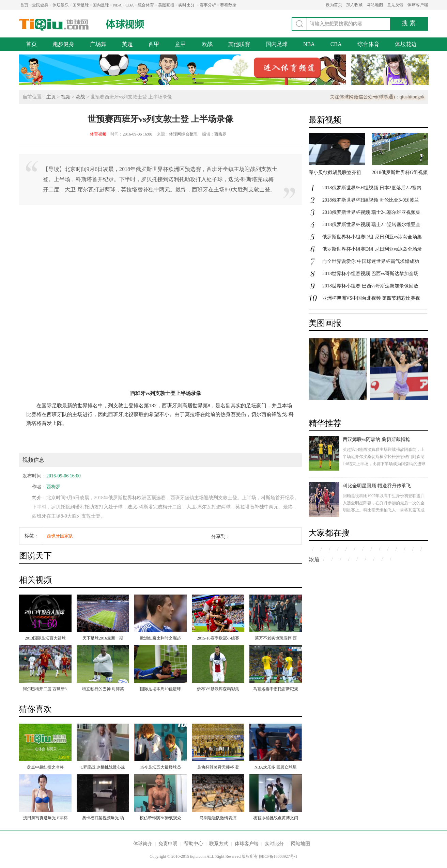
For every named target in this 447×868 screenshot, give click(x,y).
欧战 (207, 44)
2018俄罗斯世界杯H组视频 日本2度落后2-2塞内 (372, 188)
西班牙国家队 (60, 536)
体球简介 (143, 844)
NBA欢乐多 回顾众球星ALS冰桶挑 (276, 768)
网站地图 (375, 5)
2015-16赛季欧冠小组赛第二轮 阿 (218, 639)
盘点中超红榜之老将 (45, 767)
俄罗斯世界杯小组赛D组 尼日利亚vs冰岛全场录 (372, 249)
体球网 (54, 25)
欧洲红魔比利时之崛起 (160, 638)
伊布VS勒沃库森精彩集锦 (218, 690)
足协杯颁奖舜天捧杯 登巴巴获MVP (218, 768)
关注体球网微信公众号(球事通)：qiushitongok (377, 97)
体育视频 (98, 134)
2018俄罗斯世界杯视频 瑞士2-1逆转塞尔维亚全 (371, 225)
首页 (24, 5)
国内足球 (101, 5)
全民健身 (40, 5)
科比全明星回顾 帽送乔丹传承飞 (377, 486)
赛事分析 (208, 5)
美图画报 (166, 5)
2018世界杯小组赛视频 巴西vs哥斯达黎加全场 (370, 274)
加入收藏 (354, 5)
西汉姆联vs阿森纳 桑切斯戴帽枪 (376, 439)
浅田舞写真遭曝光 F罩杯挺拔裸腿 (45, 819)
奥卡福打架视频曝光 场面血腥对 (103, 819)
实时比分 (186, 5)
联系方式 (219, 844)
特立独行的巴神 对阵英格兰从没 (103, 690)
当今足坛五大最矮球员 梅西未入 (160, 768)
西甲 (154, 44)
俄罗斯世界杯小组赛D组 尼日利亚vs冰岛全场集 (372, 237)
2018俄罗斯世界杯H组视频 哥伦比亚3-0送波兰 (371, 200)
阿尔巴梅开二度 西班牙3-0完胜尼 (45, 690)
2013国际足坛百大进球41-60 (45, 639)
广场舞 (98, 44)
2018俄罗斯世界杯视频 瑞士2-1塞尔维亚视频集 (371, 212)
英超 (127, 44)
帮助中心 (194, 844)
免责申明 (168, 844)
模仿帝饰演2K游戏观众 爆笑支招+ (161, 819)
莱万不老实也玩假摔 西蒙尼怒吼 (276, 639)
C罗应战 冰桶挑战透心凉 (103, 767)
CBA (130, 5)
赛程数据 (228, 5)
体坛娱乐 (61, 5)
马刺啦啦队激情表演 (218, 818)
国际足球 (81, 5)
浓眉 (314, 559)
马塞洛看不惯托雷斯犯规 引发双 (276, 690)
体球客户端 (418, 5)
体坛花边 (406, 44)
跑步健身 (63, 44)
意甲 (181, 44)
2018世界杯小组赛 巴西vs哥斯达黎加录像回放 (370, 286)
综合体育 (146, 5)
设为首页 (334, 5)
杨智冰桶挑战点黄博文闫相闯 (276, 819)
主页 (51, 97)
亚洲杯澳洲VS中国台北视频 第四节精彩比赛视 (371, 298)
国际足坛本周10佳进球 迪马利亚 (160, 690)
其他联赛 (239, 44)
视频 (66, 97)
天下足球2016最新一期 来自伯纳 (103, 639)
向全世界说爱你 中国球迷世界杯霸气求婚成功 (371, 261)
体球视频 (126, 24)
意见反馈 (395, 5)
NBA (117, 5)
